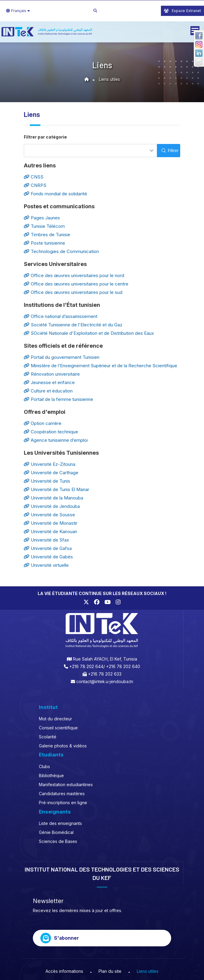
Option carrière (43, 423)
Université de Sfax (46, 540)
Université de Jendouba (52, 506)
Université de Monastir (51, 523)
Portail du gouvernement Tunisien (62, 357)
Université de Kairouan (50, 531)
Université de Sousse (49, 515)
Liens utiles (109, 79)
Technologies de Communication (61, 251)
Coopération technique (51, 432)
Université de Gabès (48, 557)
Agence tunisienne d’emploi (56, 440)
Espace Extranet (182, 11)
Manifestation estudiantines (66, 785)
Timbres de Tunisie (47, 235)
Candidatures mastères (62, 794)
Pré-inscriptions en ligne (63, 803)
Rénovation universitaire (52, 374)
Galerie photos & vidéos (63, 746)
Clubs (44, 766)
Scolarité (48, 737)
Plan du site (110, 971)
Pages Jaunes (42, 218)
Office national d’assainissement (61, 316)
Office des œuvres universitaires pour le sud (73, 292)
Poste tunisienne (44, 243)
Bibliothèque (51, 775)
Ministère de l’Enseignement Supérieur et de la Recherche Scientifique (100, 366)
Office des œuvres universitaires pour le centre (76, 284)
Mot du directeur (55, 719)
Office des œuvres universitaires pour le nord (74, 275)
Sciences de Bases (58, 841)
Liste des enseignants (60, 823)
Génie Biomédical (56, 832)
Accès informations (64, 971)
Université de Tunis (47, 481)
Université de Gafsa (48, 548)
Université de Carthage (51, 473)
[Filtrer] (169, 151)
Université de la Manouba (53, 498)
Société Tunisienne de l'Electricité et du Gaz (73, 325)
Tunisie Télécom (44, 226)
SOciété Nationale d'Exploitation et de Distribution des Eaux (89, 333)
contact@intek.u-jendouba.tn (105, 681)
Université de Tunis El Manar (56, 489)
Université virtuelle (46, 565)
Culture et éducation (48, 391)
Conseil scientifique (58, 728)
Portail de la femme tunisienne (58, 399)
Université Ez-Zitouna (50, 464)
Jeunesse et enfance (49, 382)
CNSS (34, 177)
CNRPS (35, 185)
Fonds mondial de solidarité (55, 194)
